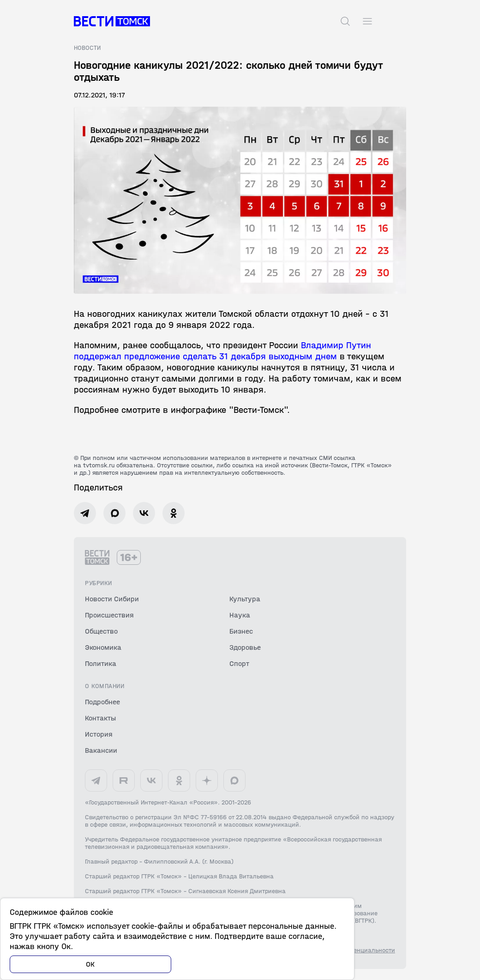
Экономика (103, 647)
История (99, 734)
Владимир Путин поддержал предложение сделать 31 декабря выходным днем (222, 351)
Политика (101, 663)
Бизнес (241, 631)
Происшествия (109, 615)
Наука (240, 615)
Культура (245, 599)
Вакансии (101, 750)
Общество (101, 631)
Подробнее (102, 702)
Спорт (239, 663)
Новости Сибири (112, 599)
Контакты (100, 718)
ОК (90, 964)
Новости (87, 48)
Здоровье (245, 647)
